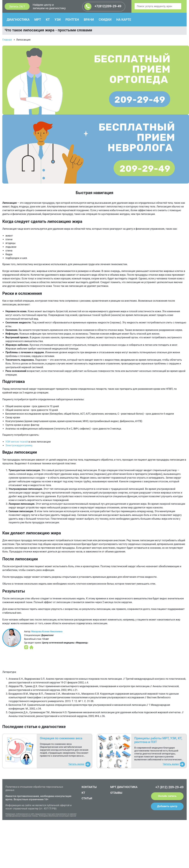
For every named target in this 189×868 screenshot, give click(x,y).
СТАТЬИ (87, 798)
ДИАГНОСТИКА (18, 20)
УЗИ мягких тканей (17, 442)
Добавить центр (167, 806)
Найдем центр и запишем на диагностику (49, 6)
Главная (7, 40)
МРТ (38, 20)
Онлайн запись (167, 796)
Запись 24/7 (17, 6)
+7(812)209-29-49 (103, 7)
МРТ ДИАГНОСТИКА (124, 787)
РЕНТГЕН (72, 20)
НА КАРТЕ (124, 20)
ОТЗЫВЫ (116, 793)
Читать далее (76, 764)
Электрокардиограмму (19, 445)
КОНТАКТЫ (89, 787)
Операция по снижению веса (61, 738)
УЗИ (58, 20)
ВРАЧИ (89, 20)
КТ (48, 20)
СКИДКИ (105, 20)
